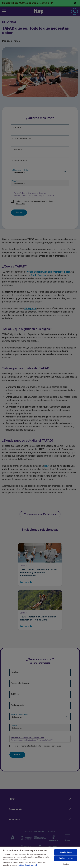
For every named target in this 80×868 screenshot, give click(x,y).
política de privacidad (27, 865)
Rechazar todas (66, 858)
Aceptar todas (66, 852)
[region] (40, 857)
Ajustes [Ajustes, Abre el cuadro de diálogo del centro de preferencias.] (66, 864)
